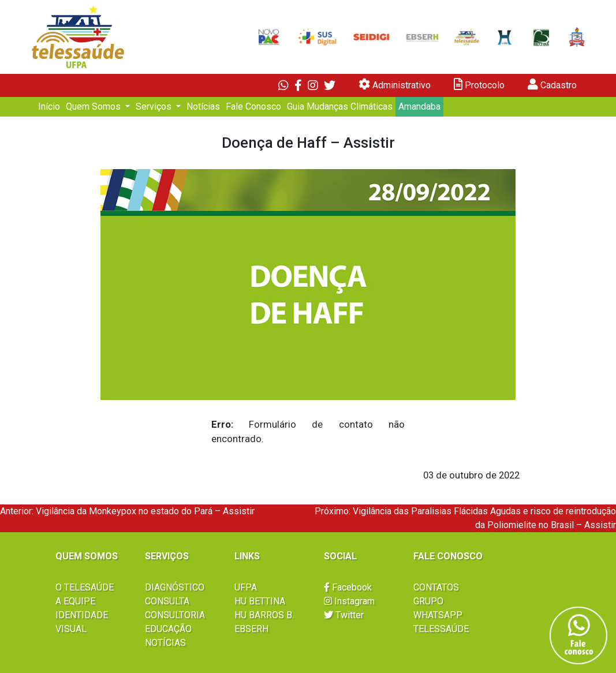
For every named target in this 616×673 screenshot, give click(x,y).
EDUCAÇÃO (168, 629)
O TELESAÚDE (85, 587)
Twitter (344, 615)
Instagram (349, 601)
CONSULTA (167, 601)
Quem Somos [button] (94, 106)
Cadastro (552, 85)
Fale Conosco (253, 106)
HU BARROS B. (264, 615)
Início (49, 106)
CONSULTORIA (175, 615)
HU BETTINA (260, 601)
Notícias (203, 106)
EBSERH (251, 629)
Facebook (348, 587)
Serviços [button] (155, 106)
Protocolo (479, 85)
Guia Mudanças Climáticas (340, 106)
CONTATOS (436, 587)
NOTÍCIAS (165, 643)
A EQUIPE (75, 601)
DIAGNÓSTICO (175, 587)
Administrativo (395, 85)
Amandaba (419, 106)
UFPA (246, 587)
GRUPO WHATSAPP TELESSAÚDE (441, 615)
